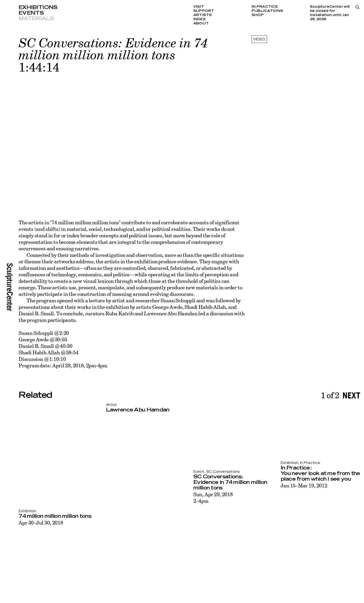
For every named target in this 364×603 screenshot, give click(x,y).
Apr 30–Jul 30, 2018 (41, 523)
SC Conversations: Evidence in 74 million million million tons (230, 482)
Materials (36, 19)
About (201, 23)
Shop (258, 15)
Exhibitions (38, 7)
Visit (199, 7)
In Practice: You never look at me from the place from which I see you (320, 473)
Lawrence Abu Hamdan (138, 410)
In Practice (265, 7)
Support (204, 11)
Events (31, 13)
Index (200, 19)
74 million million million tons (55, 516)
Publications (267, 11)
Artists (203, 15)
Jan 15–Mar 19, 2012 (304, 485)
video (259, 39)
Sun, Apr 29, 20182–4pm (213, 497)
